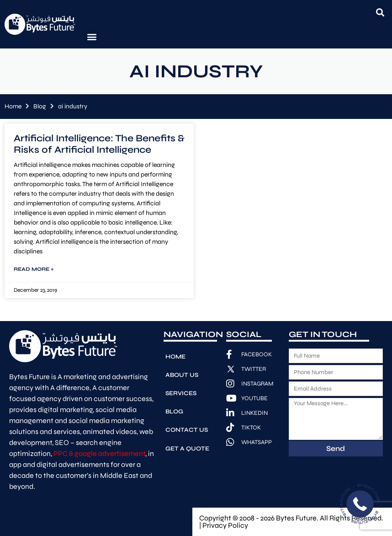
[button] (380, 12)
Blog (40, 106)
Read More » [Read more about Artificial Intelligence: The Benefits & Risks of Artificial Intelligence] (34, 269)
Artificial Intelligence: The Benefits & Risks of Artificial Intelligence (99, 144)
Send (336, 448)
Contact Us (186, 425)
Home (13, 106)
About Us (182, 373)
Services (181, 391)
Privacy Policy (225, 525)
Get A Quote (187, 443)
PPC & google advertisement (99, 453)
